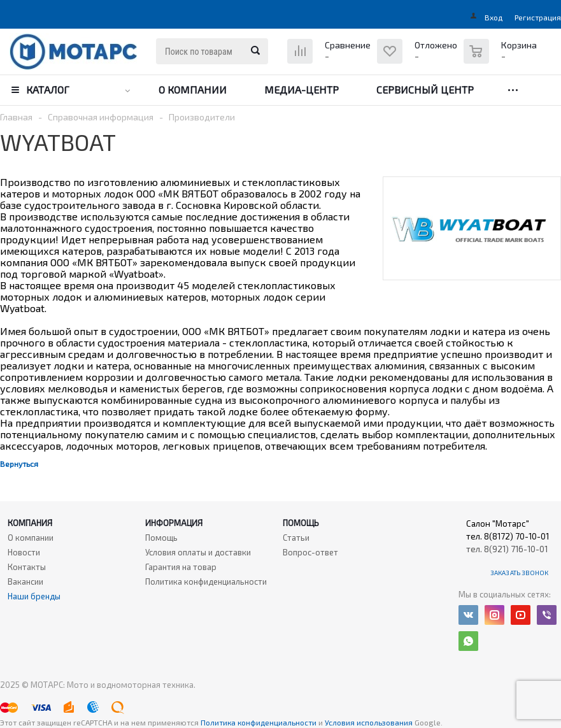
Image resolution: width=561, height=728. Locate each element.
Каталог (48, 89)
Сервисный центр (425, 89)
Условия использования (370, 722)
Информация (174, 523)
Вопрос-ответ (310, 552)
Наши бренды (34, 596)
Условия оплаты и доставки (198, 552)
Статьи (296, 538)
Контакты (27, 567)
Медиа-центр (302, 89)
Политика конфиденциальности (206, 582)
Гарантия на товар (181, 567)
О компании (193, 89)
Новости (24, 552)
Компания (30, 523)
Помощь (301, 523)
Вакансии (25, 582)
